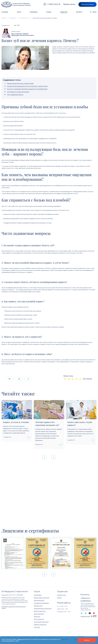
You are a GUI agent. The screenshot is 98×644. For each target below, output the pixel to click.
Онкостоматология (39, 619)
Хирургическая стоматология (42, 598)
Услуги (19, 12)
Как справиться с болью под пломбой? (18, 92)
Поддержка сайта (85, 616)
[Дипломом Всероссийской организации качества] (61, 553)
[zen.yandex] (90, 613)
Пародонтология (38, 606)
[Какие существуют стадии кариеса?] (81, 410)
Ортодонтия (37, 617)
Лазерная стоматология (40, 625)
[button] (53, 457)
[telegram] (81, 613)
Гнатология (37, 627)
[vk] (86, 613)
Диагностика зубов (39, 614)
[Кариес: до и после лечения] (17, 410)
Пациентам (64, 12)
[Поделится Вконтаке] (9, 382)
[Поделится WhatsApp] (28, 382)
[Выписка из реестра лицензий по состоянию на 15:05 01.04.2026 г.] (13, 553)
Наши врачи (34, 12)
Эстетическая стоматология (41, 622)
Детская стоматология (40, 611)
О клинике (5, 12)
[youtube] (94, 613)
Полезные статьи (61, 595)
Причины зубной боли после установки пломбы (20, 83)
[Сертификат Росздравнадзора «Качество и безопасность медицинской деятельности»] (85, 553)
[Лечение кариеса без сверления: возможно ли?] (49, 410)
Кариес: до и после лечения (16, 422)
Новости (59, 598)
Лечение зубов (38, 595)
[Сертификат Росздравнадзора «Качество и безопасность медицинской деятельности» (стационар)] (37, 553)
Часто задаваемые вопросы (15, 95)
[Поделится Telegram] (19, 382)
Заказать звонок (69, 4)
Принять (87, 640)
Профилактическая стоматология (43, 608)
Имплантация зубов (39, 600)
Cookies (19, 639)
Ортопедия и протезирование (41, 603)
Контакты (79, 12)
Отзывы (49, 12)
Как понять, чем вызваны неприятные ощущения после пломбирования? (27, 89)
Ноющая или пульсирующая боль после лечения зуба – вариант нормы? (27, 86)
